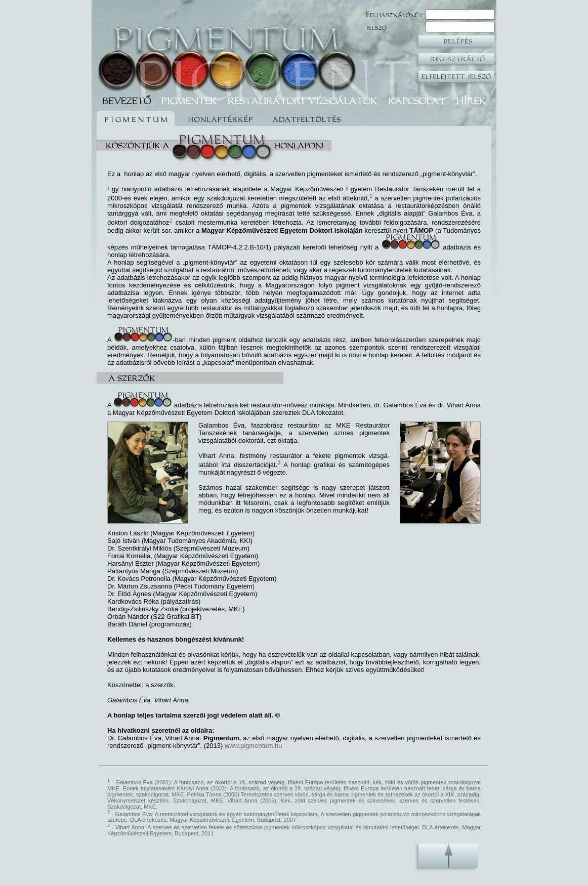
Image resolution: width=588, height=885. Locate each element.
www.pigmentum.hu (253, 746)
